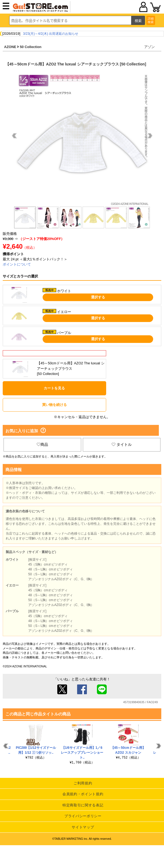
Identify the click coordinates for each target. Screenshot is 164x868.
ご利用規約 (83, 783)
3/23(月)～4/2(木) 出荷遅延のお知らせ (51, 34)
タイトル (122, 444)
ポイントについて (17, 264)
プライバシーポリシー (83, 816)
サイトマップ (83, 827)
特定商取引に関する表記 (83, 805)
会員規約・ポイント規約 (83, 794)
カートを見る (54, 388)
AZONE (10, 47)
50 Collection (31, 47)
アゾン (149, 47)
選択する (98, 297)
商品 (42, 444)
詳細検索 (151, 20)
